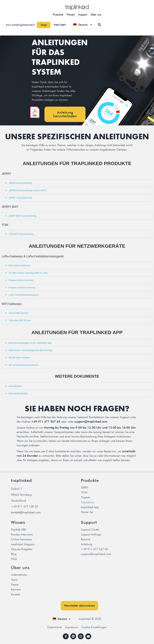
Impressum (72, 627)
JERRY (85, 488)
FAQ (14, 559)
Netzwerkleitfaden (18, 394)
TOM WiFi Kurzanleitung (21, 234)
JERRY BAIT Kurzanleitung (22, 216)
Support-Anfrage (91, 534)
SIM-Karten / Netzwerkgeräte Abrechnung (30, 350)
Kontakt (15, 594)
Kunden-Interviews (22, 534)
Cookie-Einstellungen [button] (94, 627)
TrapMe (86, 497)
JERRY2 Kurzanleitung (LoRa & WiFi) (28, 190)
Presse (15, 585)
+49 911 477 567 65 (94, 549)
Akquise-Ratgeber (22, 549)
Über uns (96, 15)
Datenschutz (55, 627)
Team (14, 580)
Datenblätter (15, 386)
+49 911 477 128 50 (24, 507)
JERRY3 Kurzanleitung (20, 183)
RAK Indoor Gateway (19, 266)
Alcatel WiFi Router (18, 313)
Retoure (86, 539)
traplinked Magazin (23, 544)
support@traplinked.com (96, 554)
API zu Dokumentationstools (23, 365)
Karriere (16, 589)
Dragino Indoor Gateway (21, 280)
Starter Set (87, 512)
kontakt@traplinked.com (26, 512)
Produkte (58, 15)
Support (83, 15)
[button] (99, 25)
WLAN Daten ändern (19, 358)
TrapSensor (88, 502)
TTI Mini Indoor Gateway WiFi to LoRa (28, 273)
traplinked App (90, 507)
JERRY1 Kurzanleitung (20, 198)
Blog (14, 554)
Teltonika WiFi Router (20, 320)
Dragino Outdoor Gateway (22, 288)
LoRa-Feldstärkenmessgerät (23, 295)
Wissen (71, 15)
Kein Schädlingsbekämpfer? (21, 25)
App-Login (60, 25)
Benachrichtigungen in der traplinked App (30, 343)
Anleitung (87, 544)
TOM (84, 492)
